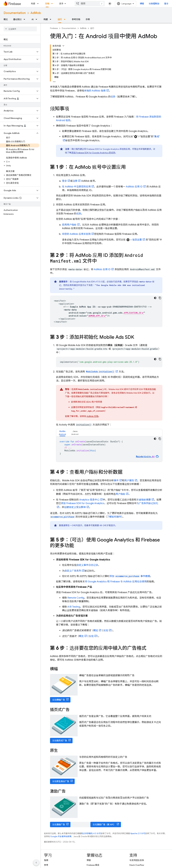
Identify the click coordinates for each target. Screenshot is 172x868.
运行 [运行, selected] (60, 19)
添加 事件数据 (130, 576)
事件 (116, 481)
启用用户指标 (69, 225)
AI (33, 19)
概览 (6, 19)
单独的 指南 (95, 91)
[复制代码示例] (160, 298)
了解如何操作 (114, 517)
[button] (18, 52)
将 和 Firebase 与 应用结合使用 (116, 582)
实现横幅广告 (59, 700)
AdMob (36, 13)
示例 (88, 19)
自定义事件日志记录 (87, 565)
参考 (46, 865)
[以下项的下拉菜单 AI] (37, 19)
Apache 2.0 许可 (138, 833)
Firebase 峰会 (93, 865)
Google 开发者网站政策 (61, 836)
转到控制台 (154, 4)
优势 (113, 97)
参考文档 (76, 19)
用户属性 (129, 481)
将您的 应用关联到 (76, 234)
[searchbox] (20, 29)
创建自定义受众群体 (75, 507)
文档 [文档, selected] (47, 4)
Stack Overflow (137, 865)
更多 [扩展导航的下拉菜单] (61, 4)
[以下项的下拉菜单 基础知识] (25, 19)
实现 (106, 630)
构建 (33, 4)
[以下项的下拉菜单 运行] (65, 19)
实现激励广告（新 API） (104, 825)
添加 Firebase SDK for (83, 503)
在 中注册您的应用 (76, 187)
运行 (92, 28)
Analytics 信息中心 (89, 500)
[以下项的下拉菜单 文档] (53, 4)
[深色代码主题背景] (155, 298)
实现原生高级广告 (61, 781)
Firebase (54, 28)
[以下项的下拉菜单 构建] (39, 4)
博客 (142, 4)
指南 (46, 860)
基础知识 (17, 19)
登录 (166, 4)
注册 (75, 181)
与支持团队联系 (137, 860)
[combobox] (90, 4)
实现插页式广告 (60, 741)
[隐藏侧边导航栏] (36, 863)
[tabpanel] (109, 449)
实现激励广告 (59, 825)
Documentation (15, 13)
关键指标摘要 (144, 500)
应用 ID (134, 187)
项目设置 (137, 240)
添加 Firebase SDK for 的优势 (93, 153)
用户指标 (120, 494)
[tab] (62, 433)
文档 (92, 416)
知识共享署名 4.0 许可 (91, 833)
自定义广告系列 (73, 571)
